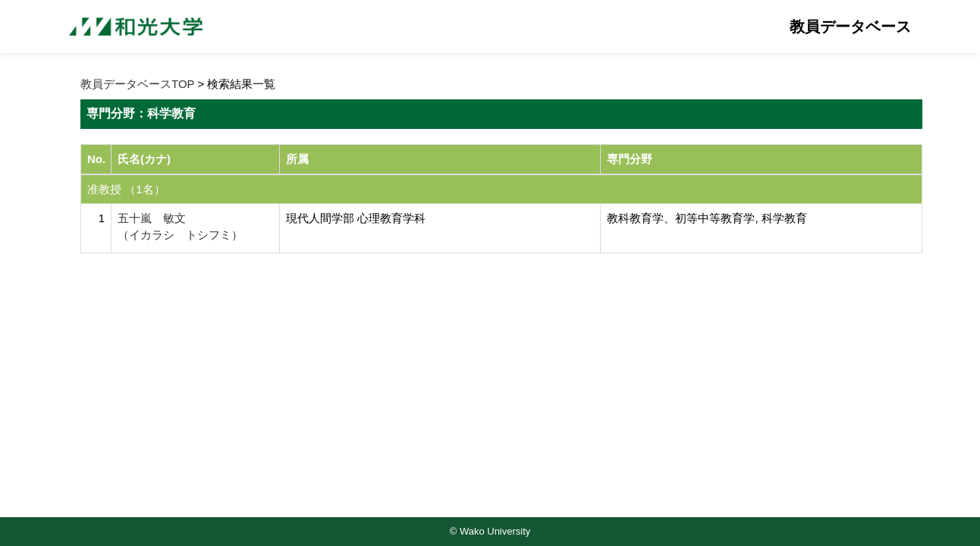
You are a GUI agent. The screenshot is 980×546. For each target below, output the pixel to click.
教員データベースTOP (137, 84)
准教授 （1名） (126, 189)
